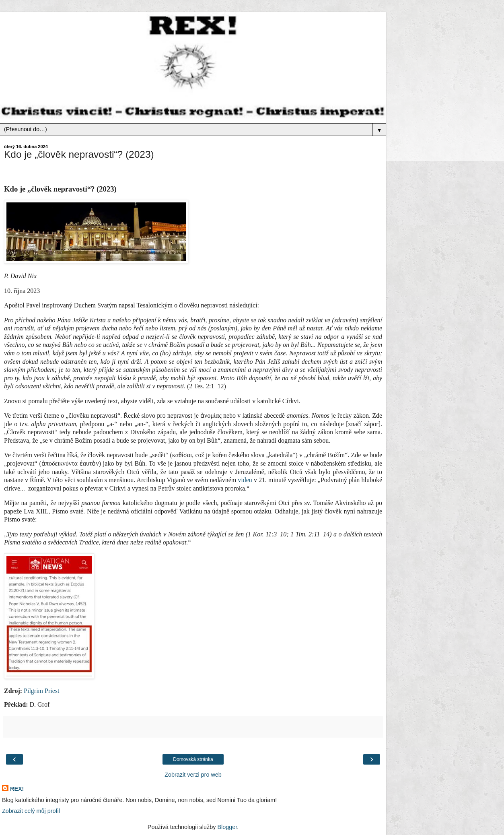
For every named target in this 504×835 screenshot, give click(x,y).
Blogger (227, 827)
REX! (17, 789)
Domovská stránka (193, 759)
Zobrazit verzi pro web (193, 775)
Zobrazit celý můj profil (31, 811)
